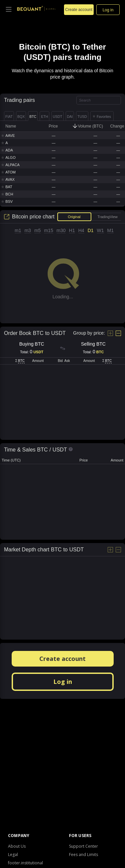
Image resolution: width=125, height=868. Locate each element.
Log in (63, 682)
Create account (62, 659)
